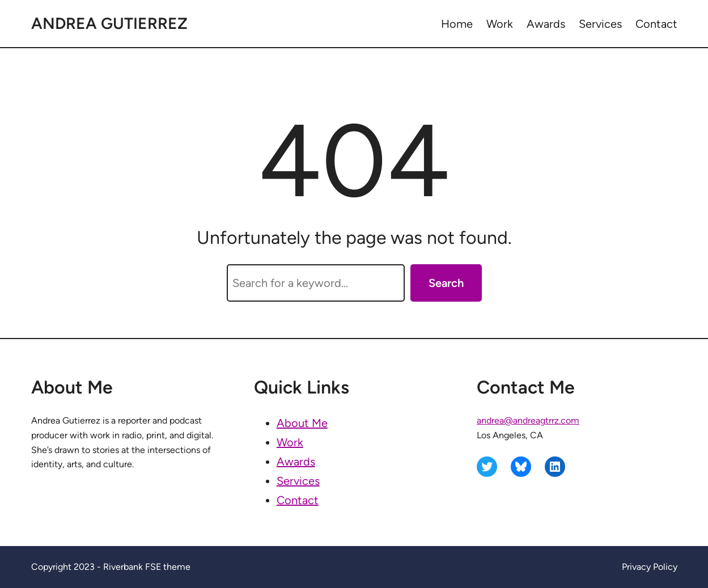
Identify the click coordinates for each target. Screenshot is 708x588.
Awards (296, 462)
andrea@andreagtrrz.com (528, 420)
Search (446, 283)
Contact (298, 500)
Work (290, 442)
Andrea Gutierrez (109, 23)
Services (298, 481)
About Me (302, 423)
